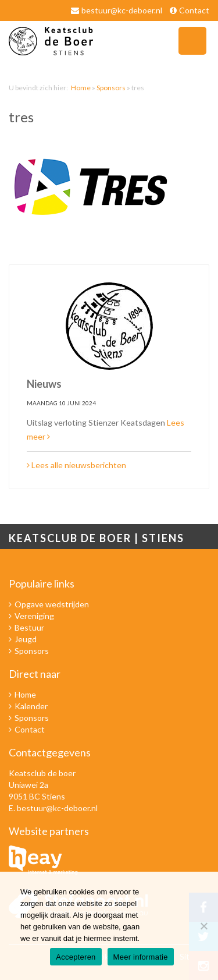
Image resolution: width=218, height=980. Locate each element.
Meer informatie (141, 957)
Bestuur (29, 627)
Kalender (31, 706)
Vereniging (34, 616)
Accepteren (76, 957)
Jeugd (26, 639)
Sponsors (111, 88)
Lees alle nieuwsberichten (76, 465)
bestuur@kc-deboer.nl (122, 10)
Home (81, 88)
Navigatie (192, 41)
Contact (194, 10)
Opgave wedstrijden (52, 604)
